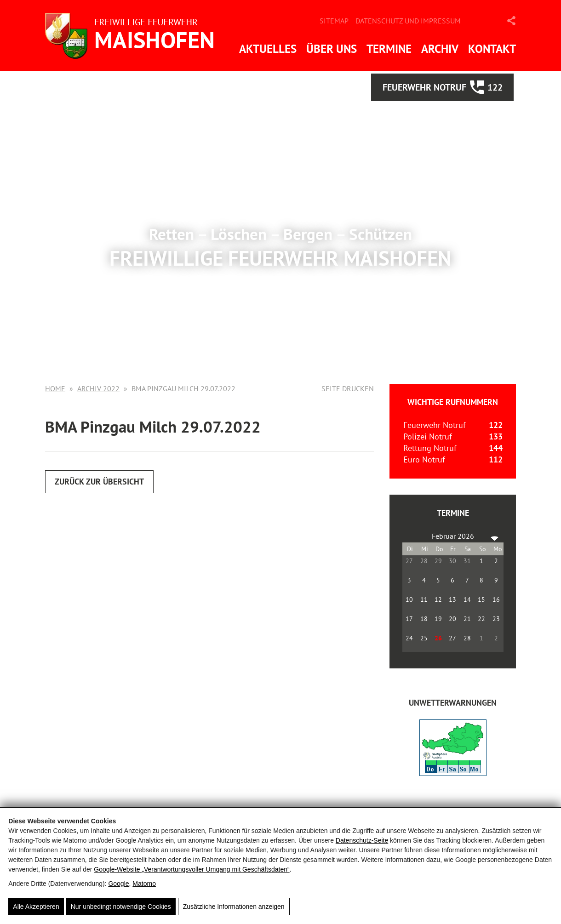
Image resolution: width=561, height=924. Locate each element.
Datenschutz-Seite (362, 840)
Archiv (440, 49)
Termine (389, 49)
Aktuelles (268, 49)
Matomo (144, 884)
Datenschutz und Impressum (408, 21)
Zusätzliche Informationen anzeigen (234, 907)
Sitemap (334, 21)
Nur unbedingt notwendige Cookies (121, 907)
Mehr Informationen (280, 300)
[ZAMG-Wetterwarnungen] (453, 773)
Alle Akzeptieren (36, 907)
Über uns (332, 49)
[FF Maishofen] (132, 36)
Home (55, 388)
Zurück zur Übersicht (99, 482)
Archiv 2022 (98, 388)
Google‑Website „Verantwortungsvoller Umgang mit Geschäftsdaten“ (192, 869)
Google (118, 884)
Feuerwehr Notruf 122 (443, 87)
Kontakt (492, 49)
